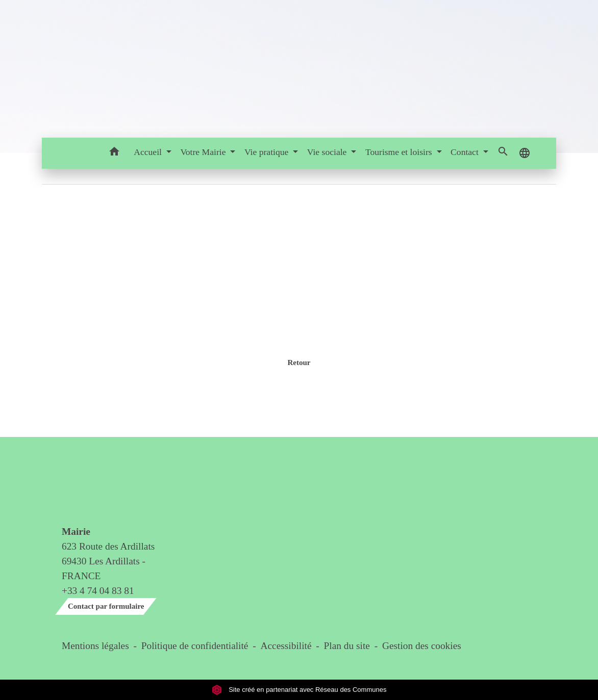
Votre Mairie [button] (204, 152)
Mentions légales (95, 646)
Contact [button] (466, 152)
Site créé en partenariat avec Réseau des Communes (299, 690)
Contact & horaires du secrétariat (102, 487)
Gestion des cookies (422, 646)
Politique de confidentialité (195, 646)
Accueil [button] (149, 152)
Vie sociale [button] (328, 152)
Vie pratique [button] (268, 152)
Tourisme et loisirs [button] (400, 152)
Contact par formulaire (106, 606)
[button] (114, 153)
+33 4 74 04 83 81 (98, 591)
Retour (299, 362)
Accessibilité (286, 646)
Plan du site (347, 646)
